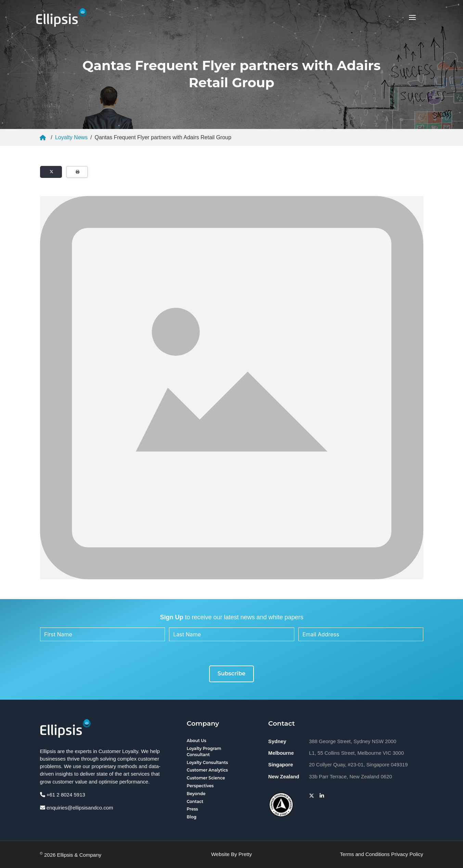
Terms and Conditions (365, 854)
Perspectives (200, 786)
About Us (197, 741)
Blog (192, 817)
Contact (195, 801)
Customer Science (206, 778)
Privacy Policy (407, 854)
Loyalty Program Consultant (204, 752)
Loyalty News (71, 137)
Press (192, 809)
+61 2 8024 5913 (63, 795)
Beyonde (196, 794)
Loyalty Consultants (208, 762)
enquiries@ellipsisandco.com (77, 808)
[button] (412, 17)
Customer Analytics (208, 770)
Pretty (245, 854)
